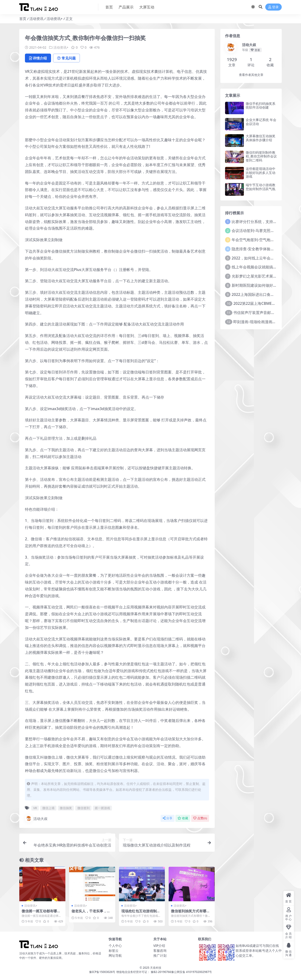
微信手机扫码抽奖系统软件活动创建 (261, 106)
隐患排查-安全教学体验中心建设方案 (262, 249)
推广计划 (160, 955)
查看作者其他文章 (251, 75)
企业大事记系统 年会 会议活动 (261, 122)
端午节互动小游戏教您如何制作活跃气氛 (261, 187)
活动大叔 (36, 819)
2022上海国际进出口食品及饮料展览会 (264, 294)
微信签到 (83, 808)
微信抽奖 (66, 808)
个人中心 (115, 946)
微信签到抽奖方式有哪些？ (189, 913)
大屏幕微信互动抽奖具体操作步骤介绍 (261, 138)
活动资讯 (36, 19)
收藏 (183, 818)
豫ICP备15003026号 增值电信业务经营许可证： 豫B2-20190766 (130, 972)
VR (35, 808)
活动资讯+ (55, 19)
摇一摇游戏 (102, 808)
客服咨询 (160, 951)
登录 (273, 7)
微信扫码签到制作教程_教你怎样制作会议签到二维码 (261, 156)
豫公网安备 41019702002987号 (192, 972)
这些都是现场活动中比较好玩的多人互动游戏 (261, 173)
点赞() (200, 818)
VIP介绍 (159, 946)
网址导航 (115, 955)
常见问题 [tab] (66, 58)
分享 (168, 818)
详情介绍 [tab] (38, 58)
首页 (23, 19)
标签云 (114, 951)
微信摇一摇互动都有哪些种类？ (41, 913)
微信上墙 (48, 808)
